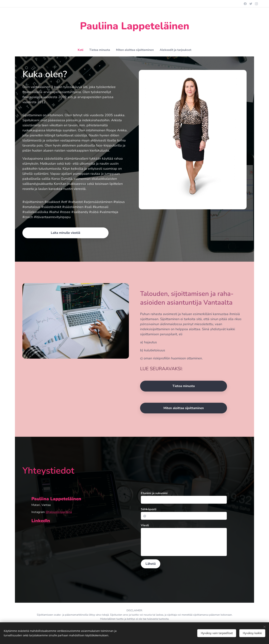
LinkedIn (41, 521)
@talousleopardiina (59, 512)
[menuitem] (77, 50)
